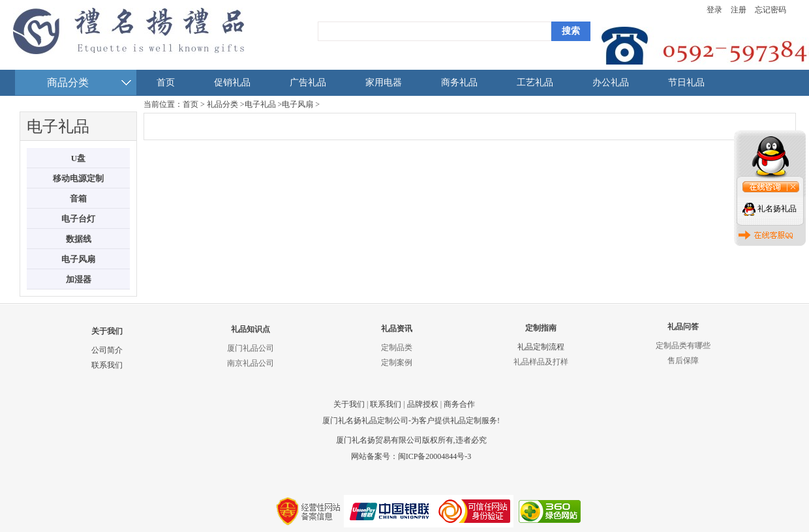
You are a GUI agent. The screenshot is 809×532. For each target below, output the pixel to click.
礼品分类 (222, 104)
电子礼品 (260, 104)
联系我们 (107, 365)
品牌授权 (423, 404)
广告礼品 (308, 82)
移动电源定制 (78, 178)
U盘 (78, 158)
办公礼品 (611, 82)
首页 (166, 82)
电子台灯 (78, 219)
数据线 (79, 239)
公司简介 (107, 350)
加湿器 (79, 279)
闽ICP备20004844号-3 (435, 456)
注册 (739, 10)
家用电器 (384, 82)
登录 (714, 10)
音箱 (78, 199)
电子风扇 (78, 259)
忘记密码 (771, 10)
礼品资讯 (397, 329)
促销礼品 (232, 82)
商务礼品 (459, 82)
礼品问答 (683, 327)
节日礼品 (686, 82)
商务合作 (459, 404)
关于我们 (107, 331)
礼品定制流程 (541, 347)
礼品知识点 (251, 329)
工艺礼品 (535, 82)
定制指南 (541, 328)
